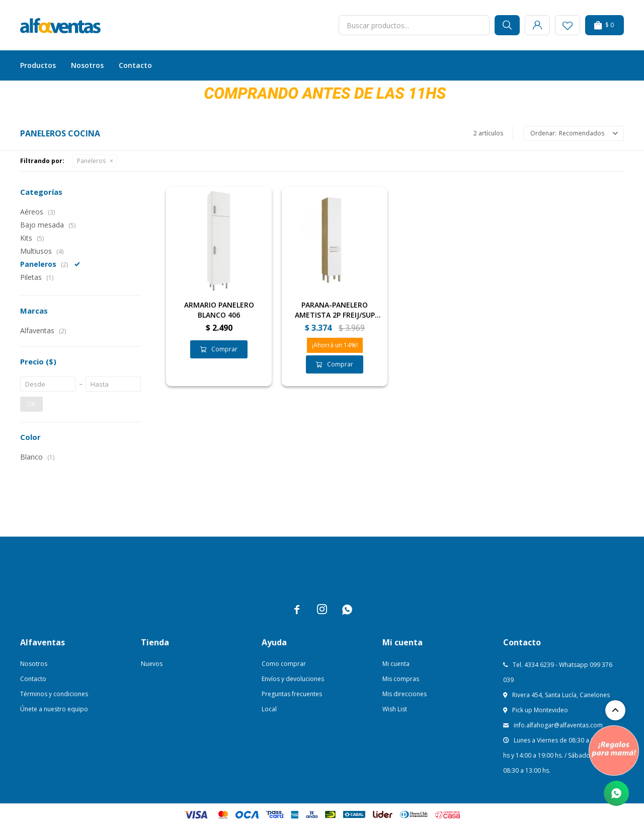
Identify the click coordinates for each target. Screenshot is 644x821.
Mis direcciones (405, 694)
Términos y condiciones (54, 694)
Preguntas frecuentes (292, 694)
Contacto (135, 65)
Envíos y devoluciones (293, 679)
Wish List (395, 709)
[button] (507, 25)
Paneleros (91, 161)
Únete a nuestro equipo (54, 709)
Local (269, 709)
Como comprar (284, 664)
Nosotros (87, 65)
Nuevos (152, 664)
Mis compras (401, 679)
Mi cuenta (396, 664)
